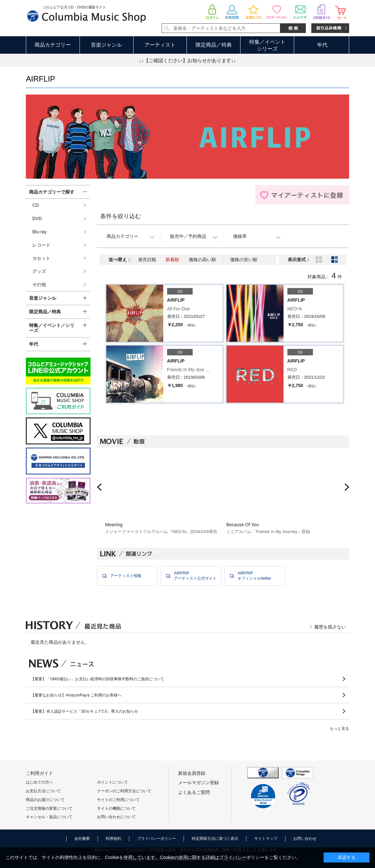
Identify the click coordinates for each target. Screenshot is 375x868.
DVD (37, 218)
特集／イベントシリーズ (267, 45)
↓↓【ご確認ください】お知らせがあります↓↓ (187, 60)
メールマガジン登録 (198, 783)
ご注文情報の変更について (49, 808)
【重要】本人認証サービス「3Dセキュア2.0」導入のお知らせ (84, 711)
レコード (41, 245)
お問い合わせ (305, 839)
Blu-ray (39, 232)
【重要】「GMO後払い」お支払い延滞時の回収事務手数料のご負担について (97, 679)
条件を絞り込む (121, 216)
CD (36, 205)
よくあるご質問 (194, 792)
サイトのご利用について (118, 800)
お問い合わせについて (116, 817)
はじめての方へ (39, 782)
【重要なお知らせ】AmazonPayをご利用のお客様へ (76, 695)
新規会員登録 (192, 773)
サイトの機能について (116, 808)
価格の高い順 (202, 260)
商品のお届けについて (45, 800)
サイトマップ (266, 839)
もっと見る (339, 729)
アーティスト (160, 45)
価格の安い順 (244, 260)
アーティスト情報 (126, 576)
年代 (322, 45)
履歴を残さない (330, 627)
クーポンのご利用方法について (124, 791)
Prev (99, 487)
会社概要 (82, 839)
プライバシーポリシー (156, 839)
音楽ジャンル (106, 45)
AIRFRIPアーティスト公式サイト (195, 576)
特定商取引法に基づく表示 (215, 839)
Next (347, 487)
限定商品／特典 (214, 45)
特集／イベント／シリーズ (52, 328)
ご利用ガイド (39, 773)
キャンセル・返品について (49, 817)
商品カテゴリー (53, 45)
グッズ (39, 271)
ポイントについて (112, 782)
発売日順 (147, 260)
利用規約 (113, 839)
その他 (39, 284)
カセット (41, 258)
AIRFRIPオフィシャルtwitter (254, 576)
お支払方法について (43, 791)
